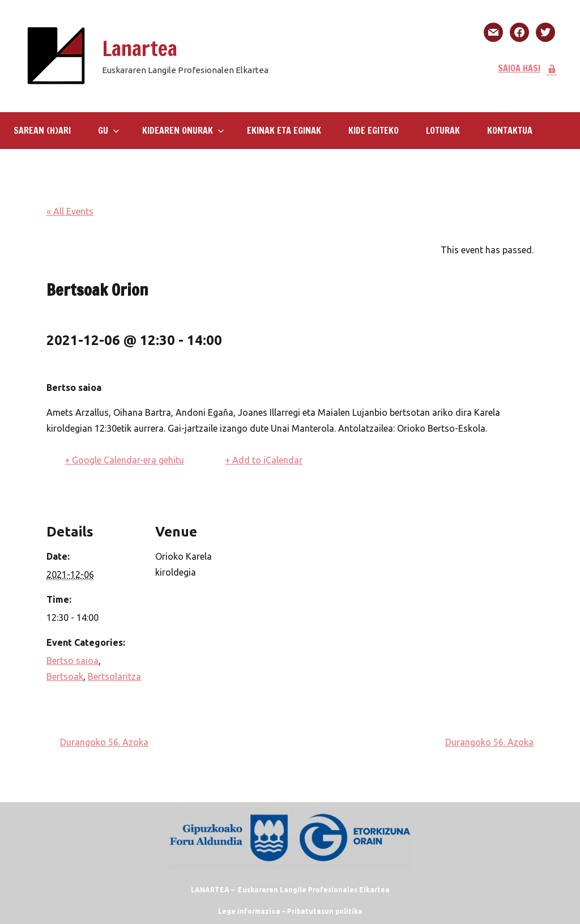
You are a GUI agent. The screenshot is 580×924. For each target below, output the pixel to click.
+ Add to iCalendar (264, 460)
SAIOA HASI (528, 68)
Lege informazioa (249, 911)
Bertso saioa (72, 661)
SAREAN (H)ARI (42, 130)
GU (109, 130)
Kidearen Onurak (183, 130)
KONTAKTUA (510, 130)
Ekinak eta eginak (284, 130)
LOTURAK (443, 130)
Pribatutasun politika (325, 911)
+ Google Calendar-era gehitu (124, 460)
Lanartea (140, 48)
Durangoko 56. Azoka (104, 742)
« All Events (70, 211)
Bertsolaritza (114, 676)
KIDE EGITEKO (374, 130)
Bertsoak (65, 676)
